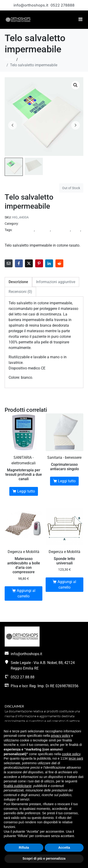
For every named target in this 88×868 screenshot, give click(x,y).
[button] (75, 85)
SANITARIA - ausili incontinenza (42, 224)
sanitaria (11, 236)
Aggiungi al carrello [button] (26, 593)
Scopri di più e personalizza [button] (44, 858)
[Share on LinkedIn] (49, 263)
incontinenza (61, 230)
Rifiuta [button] (24, 848)
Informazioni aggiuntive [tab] (56, 282)
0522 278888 (63, 5)
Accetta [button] (64, 848)
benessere (43, 230)
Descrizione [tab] (18, 282)
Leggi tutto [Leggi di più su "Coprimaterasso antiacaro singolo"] (67, 481)
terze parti (76, 758)
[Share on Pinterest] (39, 263)
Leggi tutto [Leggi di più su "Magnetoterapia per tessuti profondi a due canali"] (26, 491)
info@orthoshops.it (31, 5)
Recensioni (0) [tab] (20, 292)
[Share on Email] (9, 263)
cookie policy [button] (71, 754)
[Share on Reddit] (59, 263)
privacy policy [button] (61, 736)
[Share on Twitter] (29, 263)
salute (76, 230)
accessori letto (24, 230)
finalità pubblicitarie (18, 786)
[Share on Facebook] (19, 263)
